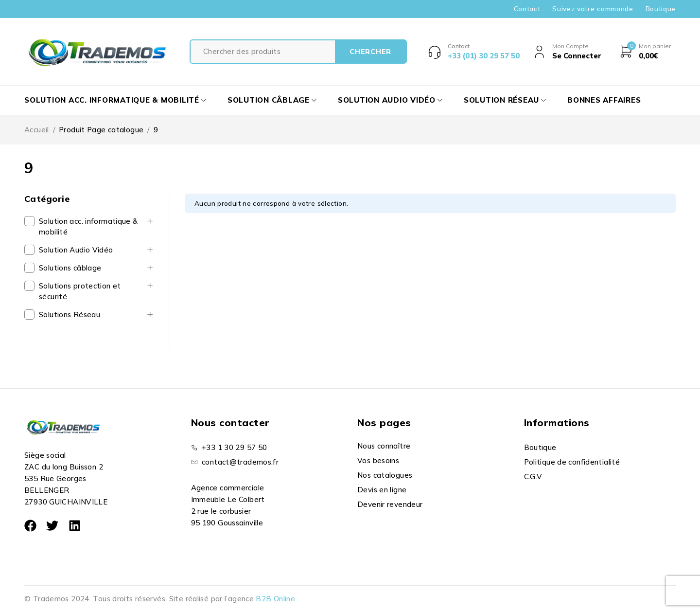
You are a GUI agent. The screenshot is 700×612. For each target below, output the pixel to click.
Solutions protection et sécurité (80, 291)
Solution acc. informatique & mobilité (88, 226)
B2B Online (275, 599)
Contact (527, 9)
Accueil (37, 130)
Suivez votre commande (593, 9)
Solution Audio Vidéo (76, 250)
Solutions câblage (70, 268)
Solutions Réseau (70, 315)
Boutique (661, 9)
